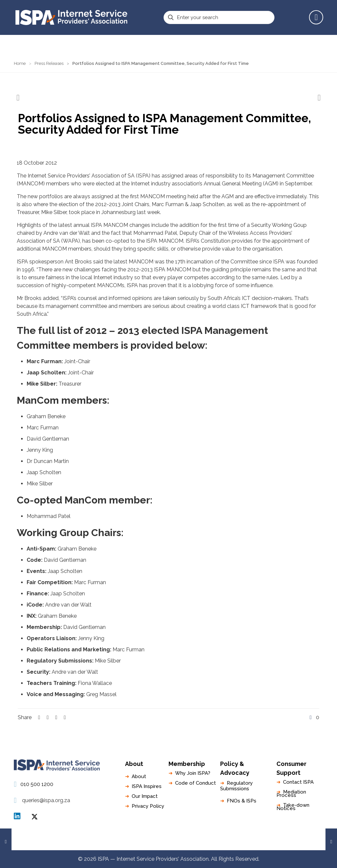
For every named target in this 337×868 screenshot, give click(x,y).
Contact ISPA (298, 782)
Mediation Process (291, 794)
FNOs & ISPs (242, 801)
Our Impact (145, 796)
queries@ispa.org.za (46, 800)
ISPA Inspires (147, 786)
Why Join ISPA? (193, 773)
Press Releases (49, 63)
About (139, 776)
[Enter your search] (219, 17)
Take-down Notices (293, 807)
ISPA (35, 817)
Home (20, 63)
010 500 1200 (37, 784)
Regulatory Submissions (236, 786)
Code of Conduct (195, 783)
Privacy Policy (148, 806)
